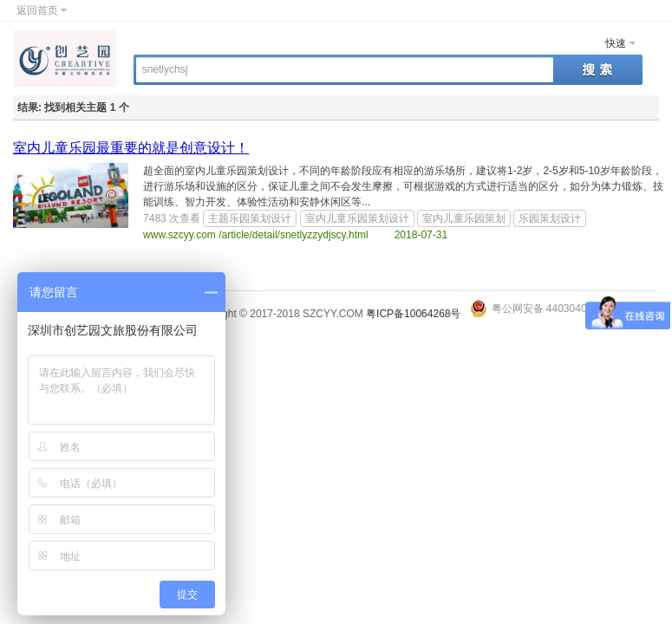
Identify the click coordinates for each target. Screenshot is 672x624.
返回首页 (37, 10)
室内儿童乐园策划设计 (357, 218)
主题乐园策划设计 (250, 218)
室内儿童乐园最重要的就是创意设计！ (131, 148)
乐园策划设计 (550, 218)
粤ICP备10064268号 (413, 314)
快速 (616, 43)
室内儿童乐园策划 (464, 218)
